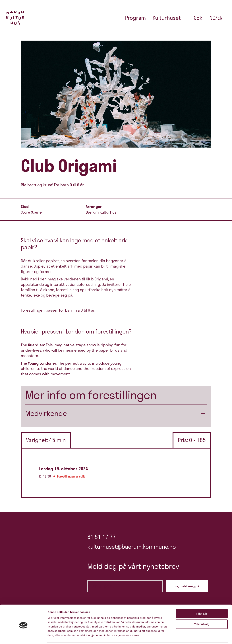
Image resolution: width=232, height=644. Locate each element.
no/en (216, 18)
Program (135, 18)
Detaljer (193, 637)
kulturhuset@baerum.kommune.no (132, 547)
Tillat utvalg (202, 611)
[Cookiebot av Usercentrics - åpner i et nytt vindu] (23, 637)
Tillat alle (202, 601)
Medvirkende (46, 413)
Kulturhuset (167, 18)
